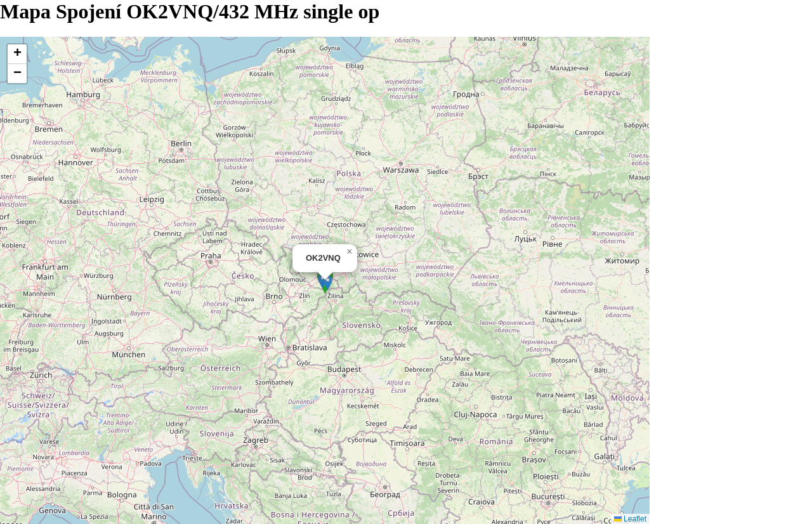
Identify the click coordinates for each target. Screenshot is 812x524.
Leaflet (630, 519)
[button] (328, 283)
